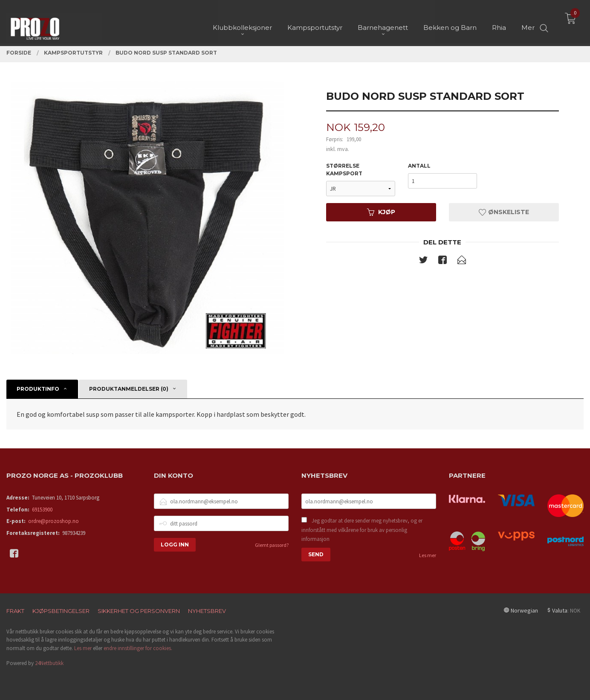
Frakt (15, 611)
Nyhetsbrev (207, 611)
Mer (528, 22)
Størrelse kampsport (344, 170)
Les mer (428, 555)
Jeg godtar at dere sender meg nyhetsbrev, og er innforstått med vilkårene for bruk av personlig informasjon (362, 530)
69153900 (42, 510)
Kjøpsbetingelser (61, 611)
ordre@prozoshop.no (54, 521)
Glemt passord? (272, 545)
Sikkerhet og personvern (139, 611)
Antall (419, 166)
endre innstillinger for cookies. (138, 648)
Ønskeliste (504, 212)
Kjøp (381, 212)
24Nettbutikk (49, 663)
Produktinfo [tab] (38, 389)
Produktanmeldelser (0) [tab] (129, 389)
